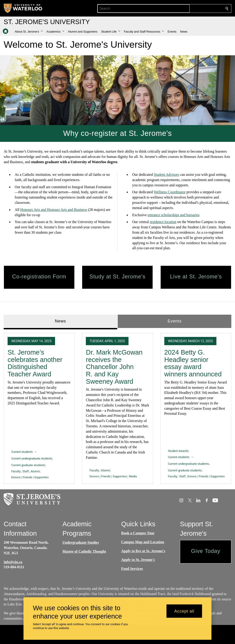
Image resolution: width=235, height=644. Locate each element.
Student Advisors (166, 175)
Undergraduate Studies (81, 542)
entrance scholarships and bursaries (173, 215)
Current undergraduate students (32, 458)
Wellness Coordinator (170, 192)
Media (133, 476)
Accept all (184, 611)
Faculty (16, 471)
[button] (29, 32)
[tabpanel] (117, 406)
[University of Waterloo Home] (23, 8)
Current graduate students (28, 465)
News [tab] (60, 321)
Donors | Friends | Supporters (30, 477)
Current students (22, 452)
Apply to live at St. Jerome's (143, 551)
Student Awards (178, 451)
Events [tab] (174, 321)
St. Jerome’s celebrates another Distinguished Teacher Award (35, 363)
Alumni (35, 471)
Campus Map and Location (143, 542)
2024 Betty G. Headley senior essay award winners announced (193, 363)
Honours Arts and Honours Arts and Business (54, 210)
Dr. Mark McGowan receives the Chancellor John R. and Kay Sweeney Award (114, 367)
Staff (26, 471)
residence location (163, 222)
